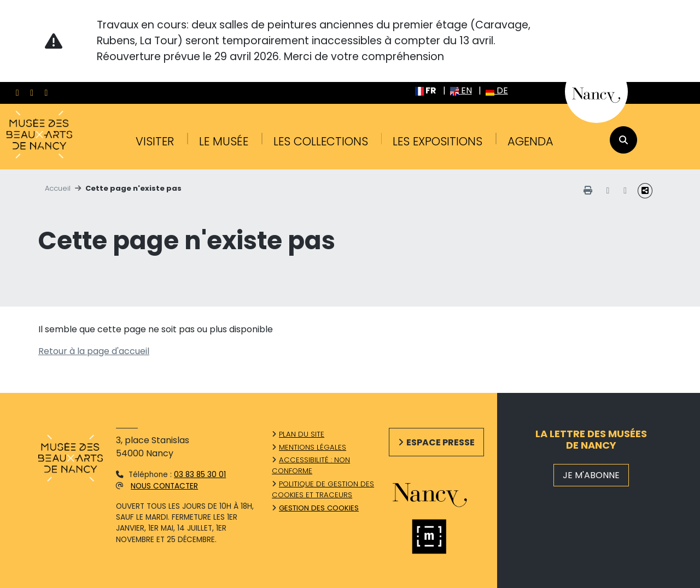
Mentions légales (313, 447)
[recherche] (623, 140)
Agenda (530, 141)
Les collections (321, 141)
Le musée (224, 141)
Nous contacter (164, 486)
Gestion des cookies (319, 508)
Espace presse (441, 442)
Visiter (155, 141)
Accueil (58, 188)
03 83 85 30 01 (200, 475)
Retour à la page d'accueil (94, 351)
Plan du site (302, 434)
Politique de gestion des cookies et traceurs (323, 489)
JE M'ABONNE (591, 475)
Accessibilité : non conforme (311, 465)
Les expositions (437, 141)
